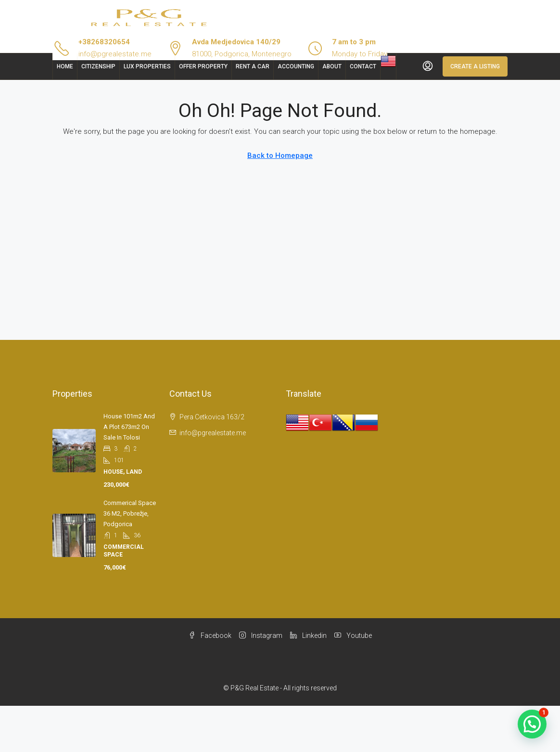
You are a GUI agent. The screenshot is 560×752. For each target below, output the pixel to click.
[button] (532, 724)
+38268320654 (104, 42)
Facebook (210, 635)
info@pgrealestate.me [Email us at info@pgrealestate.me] (213, 433)
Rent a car (253, 66)
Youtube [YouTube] (353, 635)
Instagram (261, 635)
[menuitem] (428, 66)
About (332, 66)
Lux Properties (147, 66)
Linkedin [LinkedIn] (308, 635)
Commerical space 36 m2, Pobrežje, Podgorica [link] (130, 513)
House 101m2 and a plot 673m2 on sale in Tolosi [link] (129, 427)
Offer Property (203, 66)
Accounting (296, 66)
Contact (363, 66)
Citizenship (98, 66)
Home (65, 66)
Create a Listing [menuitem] (475, 66)
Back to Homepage (280, 156)
